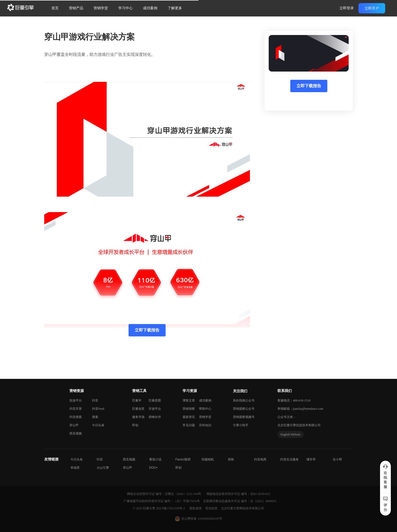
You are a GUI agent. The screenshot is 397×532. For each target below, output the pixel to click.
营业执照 (212, 508)
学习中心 (125, 8)
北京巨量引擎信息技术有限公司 (299, 425)
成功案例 (150, 8)
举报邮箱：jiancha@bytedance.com (300, 409)
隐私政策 (196, 508)
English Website (291, 434)
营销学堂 (101, 8)
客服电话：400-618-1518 (294, 400)
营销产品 (76, 8)
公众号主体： (287, 417)
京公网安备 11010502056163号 (202, 519)
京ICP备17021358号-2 (171, 508)
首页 (55, 8)
